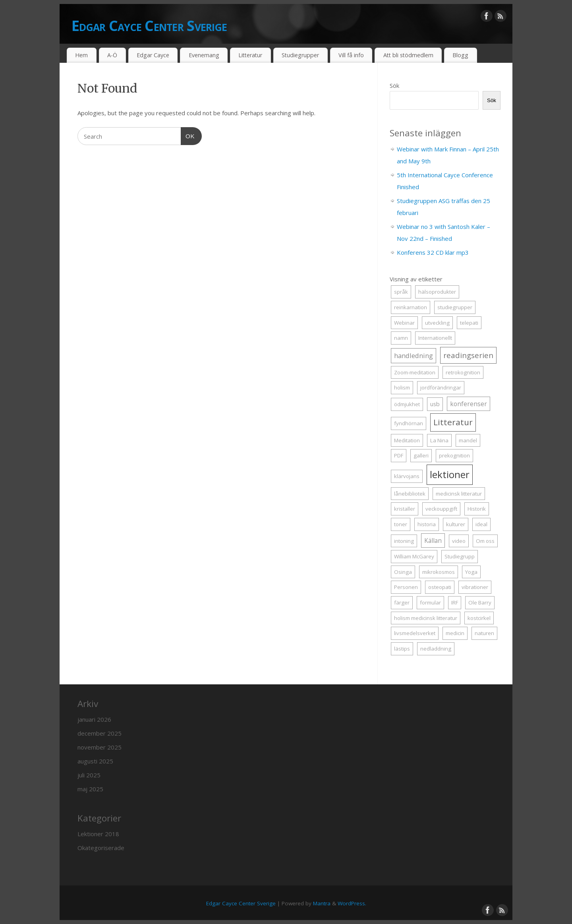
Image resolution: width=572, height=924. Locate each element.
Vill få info (351, 55)
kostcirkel (479, 618)
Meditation (407, 440)
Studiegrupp (460, 556)
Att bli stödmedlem (408, 55)
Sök (394, 85)
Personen (406, 587)
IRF (455, 602)
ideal (481, 524)
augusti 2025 (95, 761)
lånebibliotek (410, 494)
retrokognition (463, 372)
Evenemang (204, 55)
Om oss (485, 541)
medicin (455, 633)
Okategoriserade (101, 848)
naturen (484, 633)
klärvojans (407, 476)
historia (427, 524)
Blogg (460, 55)
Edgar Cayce (153, 55)
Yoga (471, 572)
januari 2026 (94, 719)
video (459, 541)
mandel (468, 440)
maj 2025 (90, 789)
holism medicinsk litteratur (426, 618)
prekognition (454, 455)
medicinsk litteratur (459, 494)
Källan (433, 540)
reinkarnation (411, 307)
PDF (399, 455)
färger (402, 602)
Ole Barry (480, 602)
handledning (414, 355)
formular (430, 602)
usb (435, 404)
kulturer (456, 524)
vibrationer (475, 587)
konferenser (469, 404)
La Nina (439, 440)
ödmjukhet (407, 404)
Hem (81, 55)
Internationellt (435, 338)
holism (402, 387)
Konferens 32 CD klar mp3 (433, 252)
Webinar (404, 323)
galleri (421, 455)
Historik (477, 509)
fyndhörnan (409, 423)
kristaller (405, 509)
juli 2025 (89, 775)
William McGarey (414, 556)
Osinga (403, 572)
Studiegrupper (300, 55)
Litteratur (250, 55)
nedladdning (436, 649)
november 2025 (100, 747)
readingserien (468, 355)
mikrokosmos (439, 572)
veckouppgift (441, 509)
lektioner (450, 474)
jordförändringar (441, 387)
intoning (404, 541)
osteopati (440, 587)
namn (401, 338)
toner (401, 524)
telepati (469, 323)
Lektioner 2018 (98, 834)
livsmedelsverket (415, 633)
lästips (402, 649)
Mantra (322, 903)
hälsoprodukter (437, 292)
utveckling (437, 323)
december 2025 (100, 733)
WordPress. (352, 903)
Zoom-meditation (415, 372)
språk (401, 292)
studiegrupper (455, 307)
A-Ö (112, 55)
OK (188, 135)
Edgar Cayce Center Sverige (149, 26)
